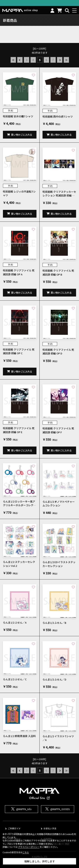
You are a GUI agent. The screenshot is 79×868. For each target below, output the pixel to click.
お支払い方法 (50, 828)
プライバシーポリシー (29, 847)
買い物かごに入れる (22, 135)
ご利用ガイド (14, 828)
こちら (26, 852)
